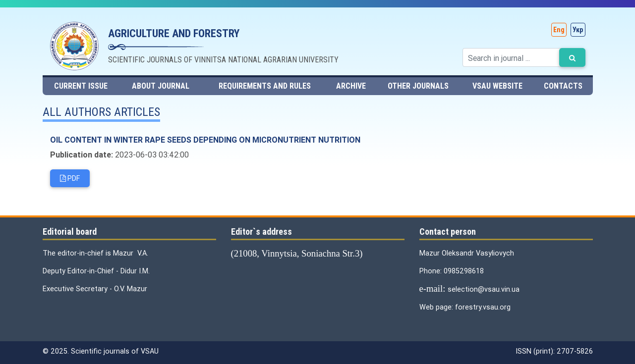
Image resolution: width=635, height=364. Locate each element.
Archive (351, 86)
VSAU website (497, 86)
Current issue (81, 86)
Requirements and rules (265, 86)
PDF (70, 178)
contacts (563, 86)
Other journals (418, 86)
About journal (161, 86)
